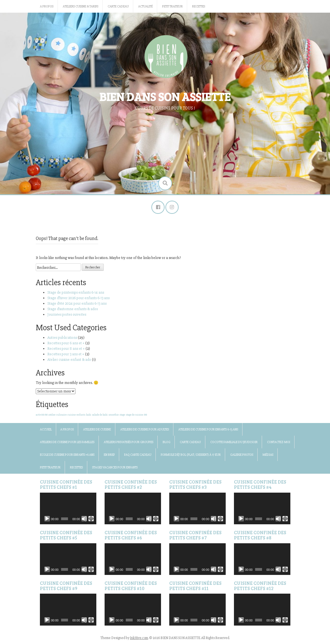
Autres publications (62, 338)
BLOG (167, 443)
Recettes (199, 6)
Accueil (46, 430)
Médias (268, 456)
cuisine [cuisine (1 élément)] (72, 415)
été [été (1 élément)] (145, 415)
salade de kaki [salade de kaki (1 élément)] (100, 415)
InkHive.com (139, 638)
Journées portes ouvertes (67, 315)
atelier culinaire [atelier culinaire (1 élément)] (58, 415)
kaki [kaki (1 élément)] (89, 415)
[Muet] (84, 520)
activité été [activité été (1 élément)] (42, 415)
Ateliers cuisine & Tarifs (81, 6)
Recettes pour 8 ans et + (66, 349)
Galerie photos (242, 456)
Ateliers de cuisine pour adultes (145, 430)
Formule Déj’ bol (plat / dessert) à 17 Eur (191, 456)
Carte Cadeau (118, 6)
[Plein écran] (91, 520)
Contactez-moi (279, 443)
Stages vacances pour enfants (115, 468)
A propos (47, 6)
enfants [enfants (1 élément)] (81, 415)
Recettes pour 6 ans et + (66, 344)
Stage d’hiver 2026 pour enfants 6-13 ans (78, 299)
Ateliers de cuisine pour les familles (67, 443)
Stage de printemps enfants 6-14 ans (76, 293)
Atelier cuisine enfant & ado (69, 360)
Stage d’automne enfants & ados (73, 310)
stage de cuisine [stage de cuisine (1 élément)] (134, 415)
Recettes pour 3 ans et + (66, 355)
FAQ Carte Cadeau (138, 456)
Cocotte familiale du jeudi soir (234, 443)
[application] (68, 509)
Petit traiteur (172, 6)
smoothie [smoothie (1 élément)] (114, 415)
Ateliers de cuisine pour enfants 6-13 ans (208, 430)
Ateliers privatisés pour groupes (129, 443)
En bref (109, 456)
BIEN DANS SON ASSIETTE (165, 96)
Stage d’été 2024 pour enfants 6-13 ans (77, 304)
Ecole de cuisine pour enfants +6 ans (67, 456)
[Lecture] (47, 520)
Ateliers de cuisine (97, 430)
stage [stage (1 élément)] (122, 415)
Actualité (145, 6)
